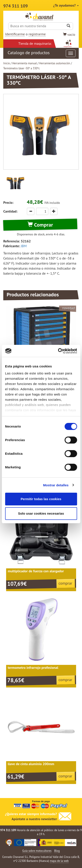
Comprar (40, 225)
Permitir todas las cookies (41, 499)
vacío (69, 34)
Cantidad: (10, 211)
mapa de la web (59, 861)
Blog (57, 851)
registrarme (37, 34)
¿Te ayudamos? (66, 5)
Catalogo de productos (42, 53)
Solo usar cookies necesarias (41, 513)
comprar (65, 583)
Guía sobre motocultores (37, 851)
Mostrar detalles (56, 485)
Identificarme (15, 34)
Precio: (8, 202)
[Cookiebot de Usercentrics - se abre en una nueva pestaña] (58, 351)
